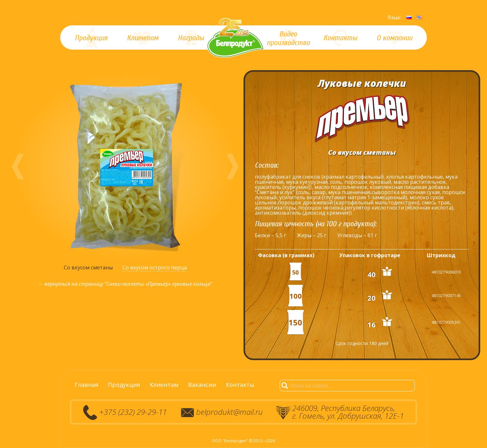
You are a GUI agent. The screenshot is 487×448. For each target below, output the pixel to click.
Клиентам (164, 385)
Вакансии (202, 385)
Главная (86, 385)
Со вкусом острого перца (155, 267)
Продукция (124, 385)
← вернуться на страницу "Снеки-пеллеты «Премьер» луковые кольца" (125, 284)
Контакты (240, 385)
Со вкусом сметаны (88, 267)
